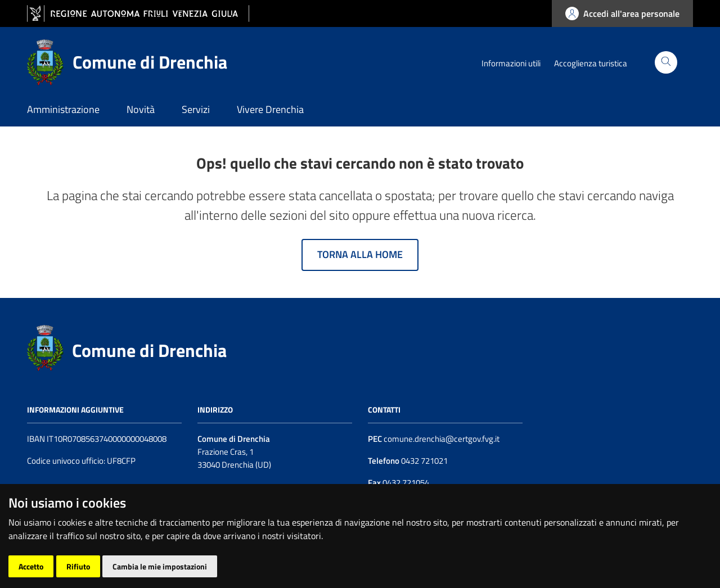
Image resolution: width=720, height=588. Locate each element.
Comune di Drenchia (149, 350)
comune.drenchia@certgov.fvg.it (442, 439)
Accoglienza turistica (591, 63)
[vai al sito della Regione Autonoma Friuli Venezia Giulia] (138, 14)
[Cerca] (666, 62)
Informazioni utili (511, 63)
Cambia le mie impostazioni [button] (160, 566)
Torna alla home (360, 254)
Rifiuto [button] (78, 566)
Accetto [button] (31, 566)
